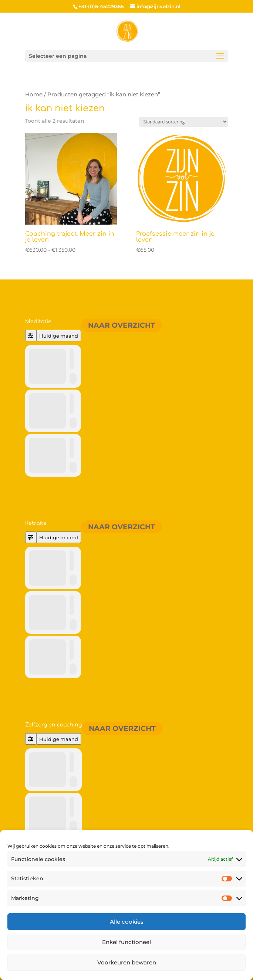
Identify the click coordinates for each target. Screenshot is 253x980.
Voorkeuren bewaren (127, 962)
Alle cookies (127, 922)
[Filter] (31, 336)
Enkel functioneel (127, 942)
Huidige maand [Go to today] (59, 336)
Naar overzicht (122, 325)
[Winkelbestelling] (183, 122)
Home (34, 95)
